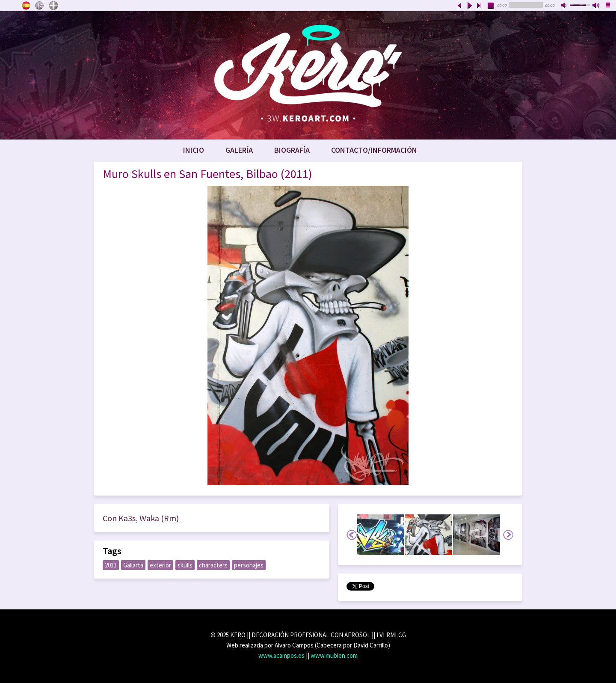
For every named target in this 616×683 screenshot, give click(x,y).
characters (213, 565)
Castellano (26, 6)
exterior (160, 565)
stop (491, 6)
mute (565, 6)
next (479, 6)
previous (459, 6)
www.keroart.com (308, 75)
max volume (596, 6)
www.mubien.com (334, 655)
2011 (111, 565)
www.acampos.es (281, 655)
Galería (239, 150)
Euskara (53, 6)
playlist (608, 6)
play (469, 6)
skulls (185, 565)
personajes (249, 565)
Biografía (292, 150)
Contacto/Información (374, 150)
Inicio (194, 150)
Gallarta (133, 565)
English (40, 6)
